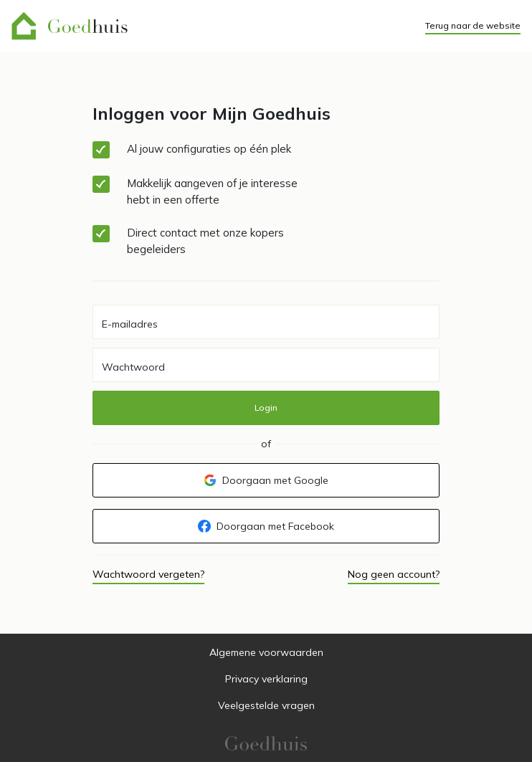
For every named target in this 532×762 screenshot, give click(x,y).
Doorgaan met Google (266, 481)
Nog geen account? (394, 574)
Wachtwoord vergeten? (148, 574)
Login (266, 408)
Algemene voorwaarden (266, 652)
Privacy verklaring (266, 679)
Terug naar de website (473, 25)
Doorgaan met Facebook (266, 527)
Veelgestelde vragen (266, 705)
